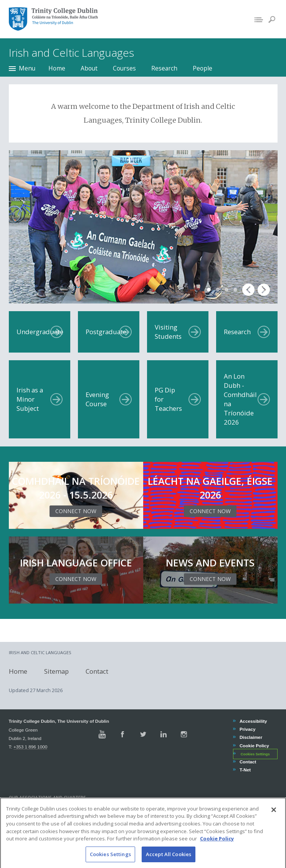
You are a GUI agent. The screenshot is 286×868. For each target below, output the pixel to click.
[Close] (274, 818)
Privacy (247, 729)
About (89, 68)
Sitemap (56, 671)
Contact (97, 671)
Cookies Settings (255, 754)
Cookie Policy (254, 746)
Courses (124, 68)
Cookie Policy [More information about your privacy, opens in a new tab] (217, 847)
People (203, 68)
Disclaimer (251, 737)
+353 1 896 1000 (30, 747)
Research (164, 68)
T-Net (245, 770)
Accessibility (253, 721)
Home (57, 68)
